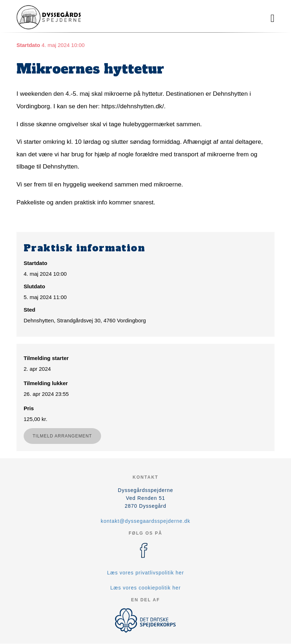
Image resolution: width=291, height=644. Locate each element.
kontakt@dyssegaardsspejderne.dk (145, 521)
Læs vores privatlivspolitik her (146, 573)
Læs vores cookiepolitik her (146, 588)
